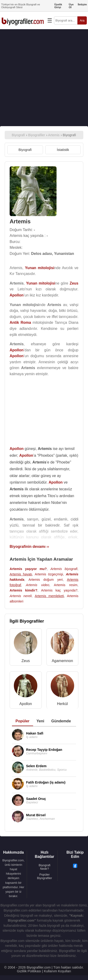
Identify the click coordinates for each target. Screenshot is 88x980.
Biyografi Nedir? (45, 867)
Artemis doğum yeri (46, 580)
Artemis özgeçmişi (49, 574)
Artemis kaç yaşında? (59, 590)
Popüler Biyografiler (45, 876)
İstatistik (63, 150)
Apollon (26, 704)
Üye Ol (71, 6)
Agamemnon (62, 661)
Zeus (26, 661)
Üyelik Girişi (58, 6)
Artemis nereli (21, 596)
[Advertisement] (44, 78)
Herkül (62, 704)
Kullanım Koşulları (57, 971)
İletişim (82, 4)
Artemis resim (66, 585)
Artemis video (38, 585)
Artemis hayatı (21, 574)
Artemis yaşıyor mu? (28, 569)
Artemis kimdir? (23, 590)
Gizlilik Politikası (29, 971)
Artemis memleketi (49, 596)
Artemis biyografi (64, 569)
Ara (82, 20)
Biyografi (25, 150)
